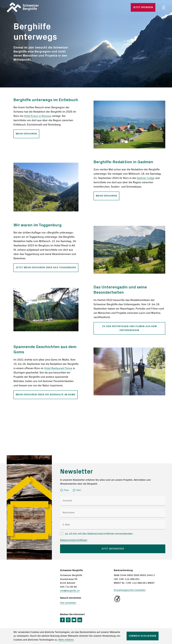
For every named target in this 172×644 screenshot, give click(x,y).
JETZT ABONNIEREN (113, 549)
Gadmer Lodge (146, 180)
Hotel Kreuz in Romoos (38, 118)
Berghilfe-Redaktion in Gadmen (123, 163)
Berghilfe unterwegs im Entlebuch (46, 101)
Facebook (62, 620)
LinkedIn (80, 620)
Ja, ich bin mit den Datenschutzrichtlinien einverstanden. (99, 534)
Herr (79, 490)
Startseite (33, 7)
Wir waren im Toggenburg (37, 226)
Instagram (68, 620)
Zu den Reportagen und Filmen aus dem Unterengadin (129, 330)
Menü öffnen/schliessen (164, 7)
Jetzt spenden (143, 7)
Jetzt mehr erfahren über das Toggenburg (46, 269)
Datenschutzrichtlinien (74, 540)
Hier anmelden (68, 603)
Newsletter (76, 472)
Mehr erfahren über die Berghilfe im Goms (46, 396)
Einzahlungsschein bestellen (130, 590)
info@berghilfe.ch (70, 591)
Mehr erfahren (26, 135)
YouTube (74, 620)
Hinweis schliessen (143, 636)
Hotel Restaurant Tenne (58, 370)
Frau (66, 490)
